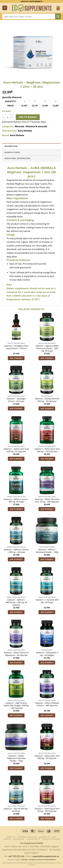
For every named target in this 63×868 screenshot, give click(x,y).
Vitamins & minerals (36, 126)
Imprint (7, 839)
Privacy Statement (51, 839)
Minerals (19, 126)
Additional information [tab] (17, 158)
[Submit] (58, 16)
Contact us (45, 837)
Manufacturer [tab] (12, 152)
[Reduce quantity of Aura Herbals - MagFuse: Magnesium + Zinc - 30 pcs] (4, 117)
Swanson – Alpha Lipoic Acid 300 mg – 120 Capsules (47, 450)
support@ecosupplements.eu (46, 856)
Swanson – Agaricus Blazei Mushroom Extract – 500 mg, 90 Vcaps (47, 348)
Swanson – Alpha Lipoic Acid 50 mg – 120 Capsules (47, 810)
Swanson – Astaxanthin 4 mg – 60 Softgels (47, 654)
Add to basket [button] (16, 358)
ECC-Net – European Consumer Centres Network (39, 860)
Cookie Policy (33, 839)
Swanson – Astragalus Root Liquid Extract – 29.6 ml (16, 347)
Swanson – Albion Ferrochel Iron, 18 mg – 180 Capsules (47, 501)
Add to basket (28, 117)
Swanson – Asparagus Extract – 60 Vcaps (16, 400)
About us (11, 837)
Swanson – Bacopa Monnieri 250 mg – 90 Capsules (47, 400)
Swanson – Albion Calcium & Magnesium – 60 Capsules (16, 654)
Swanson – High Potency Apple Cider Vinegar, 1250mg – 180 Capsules (16, 706)
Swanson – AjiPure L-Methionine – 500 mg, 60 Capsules (16, 602)
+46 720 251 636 (16, 856)
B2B (54, 837)
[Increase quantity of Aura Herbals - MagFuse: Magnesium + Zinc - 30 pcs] (12, 117)
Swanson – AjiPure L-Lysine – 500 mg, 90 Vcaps (16, 501)
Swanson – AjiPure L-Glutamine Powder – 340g (47, 551)
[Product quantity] (8, 117)
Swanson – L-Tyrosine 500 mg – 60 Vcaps (47, 601)
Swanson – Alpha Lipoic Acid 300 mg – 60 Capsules (47, 757)
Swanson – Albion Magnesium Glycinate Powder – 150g (16, 758)
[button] (5, 8)
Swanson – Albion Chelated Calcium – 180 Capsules (47, 704)
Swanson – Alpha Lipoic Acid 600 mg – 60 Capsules (16, 450)
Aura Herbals (25, 131)
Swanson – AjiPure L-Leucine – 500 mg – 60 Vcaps (16, 551)
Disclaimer (19, 839)
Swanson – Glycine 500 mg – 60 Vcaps (16, 810)
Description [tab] (11, 146)
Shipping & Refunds (27, 837)
